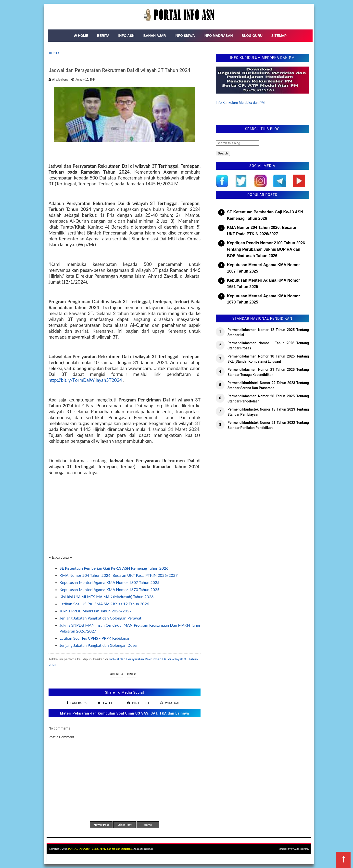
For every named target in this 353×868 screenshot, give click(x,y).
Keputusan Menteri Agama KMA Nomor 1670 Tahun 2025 (109, 589)
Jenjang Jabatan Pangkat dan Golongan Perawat (101, 618)
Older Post (125, 825)
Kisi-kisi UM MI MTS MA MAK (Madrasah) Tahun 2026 (107, 597)
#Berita (117, 674)
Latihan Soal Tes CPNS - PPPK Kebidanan (95, 638)
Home (148, 825)
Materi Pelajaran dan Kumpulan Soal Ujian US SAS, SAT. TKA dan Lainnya (125, 713)
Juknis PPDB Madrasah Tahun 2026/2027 (96, 611)
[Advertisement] (125, 520)
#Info (132, 674)
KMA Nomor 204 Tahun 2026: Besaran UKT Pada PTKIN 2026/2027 (119, 575)
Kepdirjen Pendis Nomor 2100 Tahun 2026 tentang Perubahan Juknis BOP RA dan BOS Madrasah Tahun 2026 (266, 249)
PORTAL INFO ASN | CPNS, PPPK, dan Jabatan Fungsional (100, 849)
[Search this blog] (237, 143)
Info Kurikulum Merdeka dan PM (240, 103)
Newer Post (101, 825)
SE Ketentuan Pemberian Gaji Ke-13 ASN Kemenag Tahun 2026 (114, 568)
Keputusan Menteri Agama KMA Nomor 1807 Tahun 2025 (109, 582)
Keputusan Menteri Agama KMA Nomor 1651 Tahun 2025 (264, 283)
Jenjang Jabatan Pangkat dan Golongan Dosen (99, 645)
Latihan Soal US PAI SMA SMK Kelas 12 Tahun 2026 (104, 604)
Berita (54, 53)
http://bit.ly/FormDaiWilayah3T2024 (85, 380)
